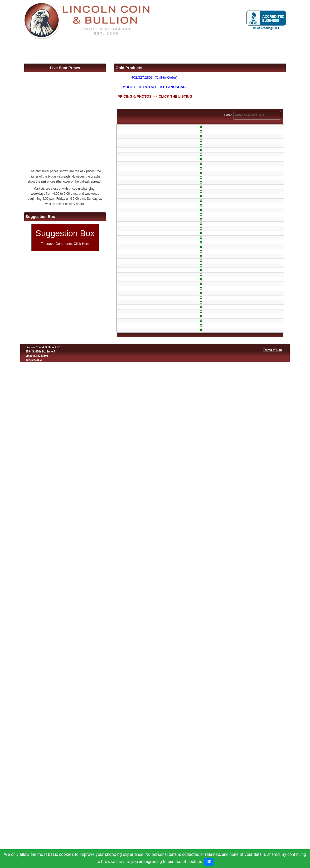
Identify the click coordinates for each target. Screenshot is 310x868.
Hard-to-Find (202, 622)
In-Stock (202, 169)
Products (81, 51)
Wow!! (202, 692)
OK (209, 862)
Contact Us (199, 51)
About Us (138, 51)
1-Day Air (202, 191)
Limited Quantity (202, 149)
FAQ (113, 51)
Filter (253, 115)
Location (168, 51)
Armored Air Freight (202, 817)
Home (46, 51)
